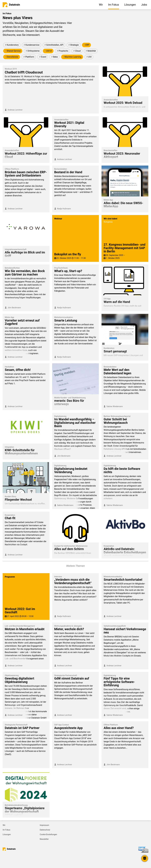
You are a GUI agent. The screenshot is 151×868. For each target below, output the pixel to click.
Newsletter (44, 839)
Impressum (44, 825)
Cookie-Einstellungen (48, 834)
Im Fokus (6, 830)
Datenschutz (45, 830)
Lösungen (7, 834)
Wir (4, 825)
